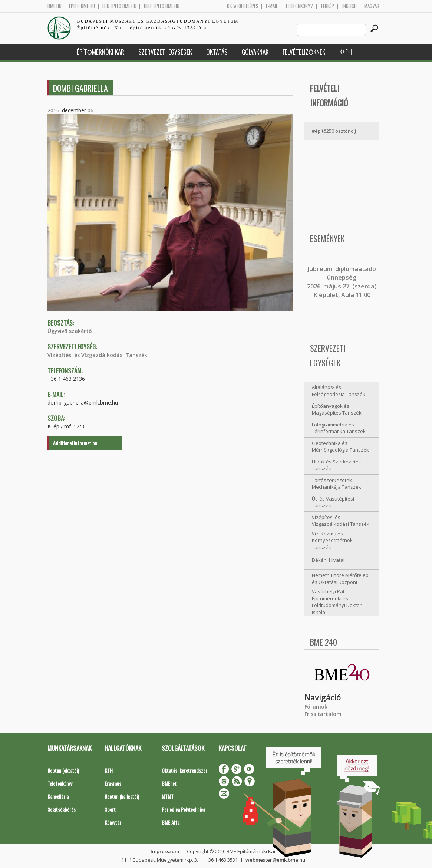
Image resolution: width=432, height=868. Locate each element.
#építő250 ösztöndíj (334, 131)
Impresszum (165, 851)
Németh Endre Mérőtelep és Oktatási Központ (340, 579)
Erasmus (113, 783)
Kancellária (58, 796)
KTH (109, 770)
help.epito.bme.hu (162, 6)
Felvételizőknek (304, 52)
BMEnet (169, 783)
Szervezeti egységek (165, 52)
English (349, 6)
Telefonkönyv (299, 6)
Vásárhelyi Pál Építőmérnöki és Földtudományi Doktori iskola (337, 602)
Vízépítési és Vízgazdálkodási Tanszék (97, 355)
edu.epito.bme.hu (119, 6)
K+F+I (346, 52)
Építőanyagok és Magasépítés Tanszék (337, 410)
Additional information (75, 443)
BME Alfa (171, 822)
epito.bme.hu (82, 6)
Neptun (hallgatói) (122, 796)
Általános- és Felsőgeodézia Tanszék (339, 391)
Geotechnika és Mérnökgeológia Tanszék (340, 447)
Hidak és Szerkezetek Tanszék (337, 465)
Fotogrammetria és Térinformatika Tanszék (339, 428)
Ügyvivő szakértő (70, 331)
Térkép (327, 6)
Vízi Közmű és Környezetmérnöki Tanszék (333, 540)
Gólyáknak (255, 52)
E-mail (272, 6)
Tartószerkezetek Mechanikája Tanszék (337, 484)
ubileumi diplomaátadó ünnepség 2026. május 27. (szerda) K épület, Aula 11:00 (342, 282)
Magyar (372, 6)
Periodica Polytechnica (183, 809)
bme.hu (55, 6)
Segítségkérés (62, 809)
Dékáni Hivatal (328, 560)
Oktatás (217, 52)
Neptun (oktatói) (63, 770)
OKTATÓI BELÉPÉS (243, 6)
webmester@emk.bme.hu (275, 860)
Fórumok (316, 707)
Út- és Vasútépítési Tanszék (333, 502)
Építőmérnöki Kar (100, 52)
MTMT (168, 796)
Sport (110, 809)
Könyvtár (113, 822)
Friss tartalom (323, 714)
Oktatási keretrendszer (184, 770)
